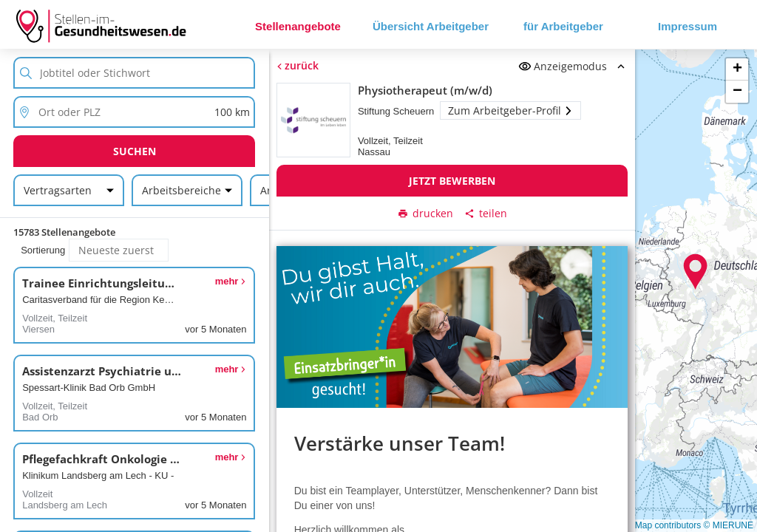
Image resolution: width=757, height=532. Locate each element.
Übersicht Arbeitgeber (431, 26)
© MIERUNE (728, 525)
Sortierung (43, 250)
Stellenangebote (298, 26)
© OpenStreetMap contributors (641, 525)
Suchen (135, 151)
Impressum (688, 26)
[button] (696, 272)
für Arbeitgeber (563, 26)
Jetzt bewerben (452, 181)
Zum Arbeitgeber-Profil (510, 110)
